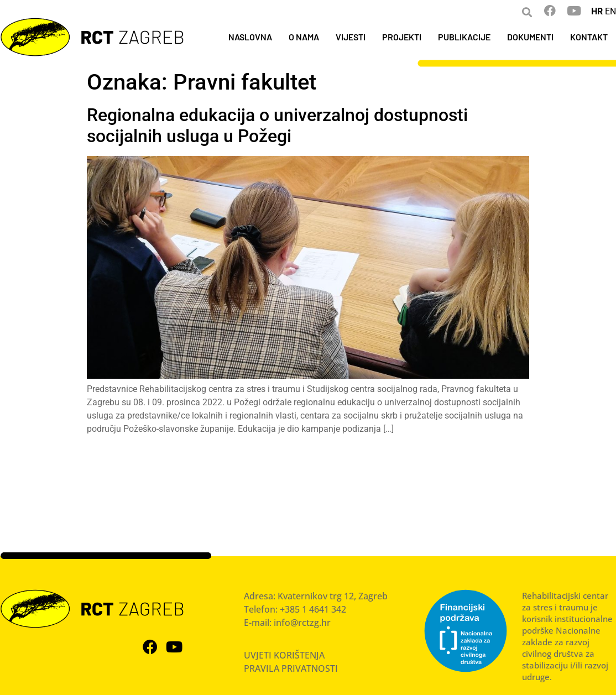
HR (597, 11)
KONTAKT (589, 37)
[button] (527, 12)
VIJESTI (351, 37)
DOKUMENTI (530, 37)
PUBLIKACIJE (464, 37)
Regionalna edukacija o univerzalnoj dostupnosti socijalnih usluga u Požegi (277, 126)
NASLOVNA (250, 37)
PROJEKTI (402, 37)
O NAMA (304, 37)
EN (610, 11)
